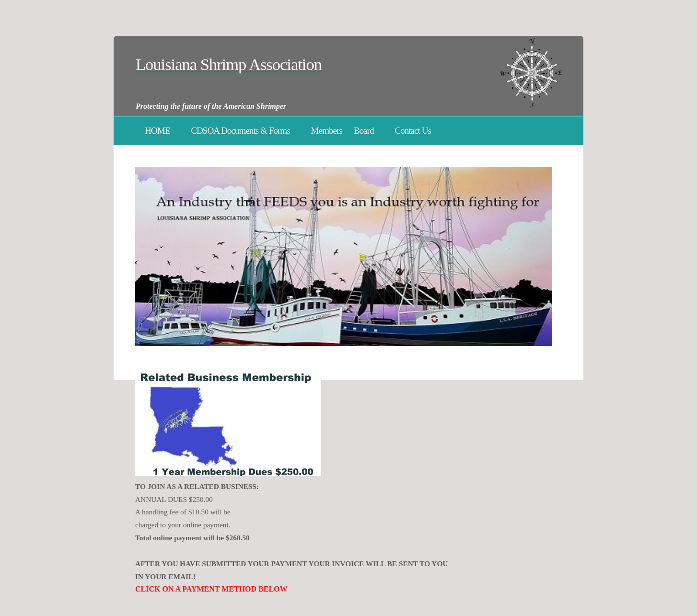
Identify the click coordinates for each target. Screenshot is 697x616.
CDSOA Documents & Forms (240, 131)
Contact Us (413, 131)
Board (364, 131)
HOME (157, 131)
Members (326, 131)
